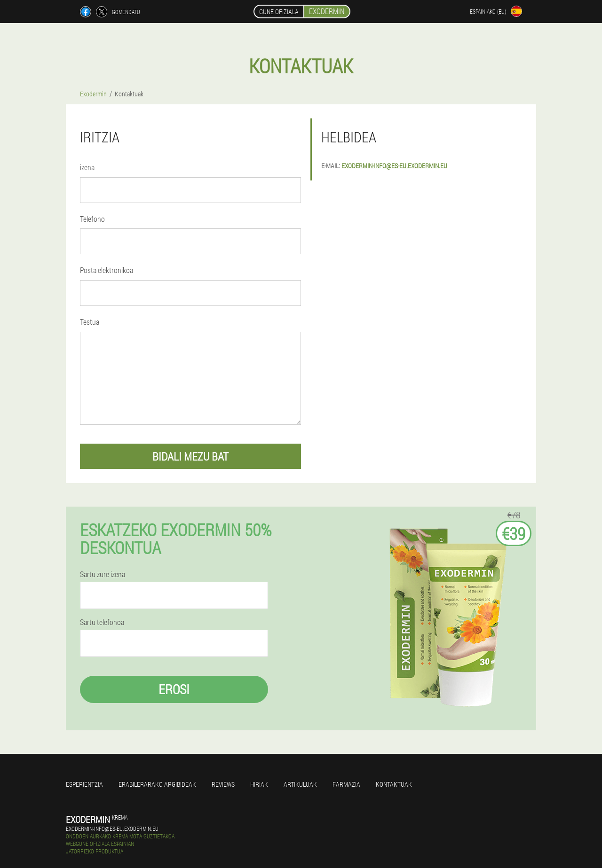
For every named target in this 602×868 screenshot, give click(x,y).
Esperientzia (84, 784)
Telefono (92, 219)
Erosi (174, 689)
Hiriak (259, 784)
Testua (90, 322)
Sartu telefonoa (102, 622)
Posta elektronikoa (107, 270)
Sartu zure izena (103, 574)
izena (87, 167)
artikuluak (300, 784)
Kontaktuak (394, 784)
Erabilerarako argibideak (157, 784)
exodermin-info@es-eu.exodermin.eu (394, 166)
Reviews (223, 784)
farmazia (346, 784)
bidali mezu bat (190, 456)
